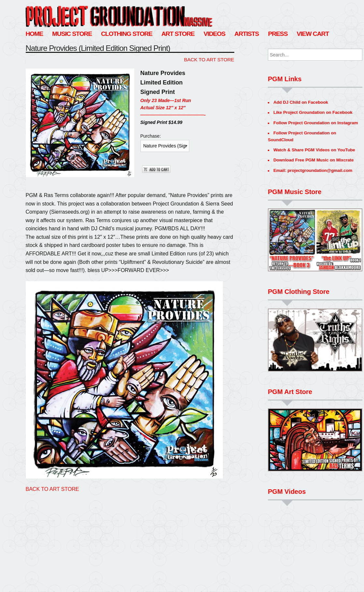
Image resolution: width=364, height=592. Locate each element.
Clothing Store (127, 34)
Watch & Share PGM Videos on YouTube (314, 150)
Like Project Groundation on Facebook (313, 112)
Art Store (178, 34)
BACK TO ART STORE (209, 60)
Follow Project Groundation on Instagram (316, 123)
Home (35, 34)
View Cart (313, 34)
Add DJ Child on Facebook (301, 102)
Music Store (72, 34)
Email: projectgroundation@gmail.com (313, 170)
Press (278, 34)
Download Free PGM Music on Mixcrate (313, 160)
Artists (247, 34)
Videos (215, 34)
